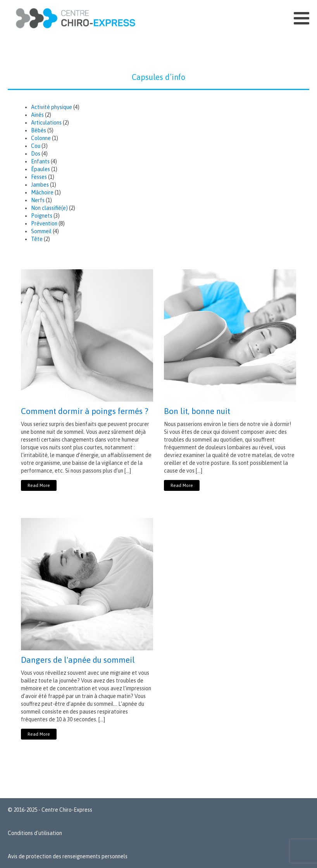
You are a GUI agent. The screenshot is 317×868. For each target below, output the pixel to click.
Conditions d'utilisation (35, 833)
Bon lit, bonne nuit (197, 411)
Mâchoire (42, 192)
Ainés (37, 115)
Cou (36, 146)
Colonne (41, 138)
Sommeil (41, 231)
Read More (39, 485)
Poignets (42, 216)
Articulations (46, 123)
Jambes (40, 185)
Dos (36, 154)
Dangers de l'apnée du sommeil (78, 660)
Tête (37, 239)
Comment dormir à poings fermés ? (85, 411)
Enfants (40, 161)
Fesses (39, 177)
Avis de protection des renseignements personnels (68, 856)
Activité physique (52, 107)
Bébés (39, 130)
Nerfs (38, 200)
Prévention (44, 223)
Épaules (40, 169)
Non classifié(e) (49, 208)
